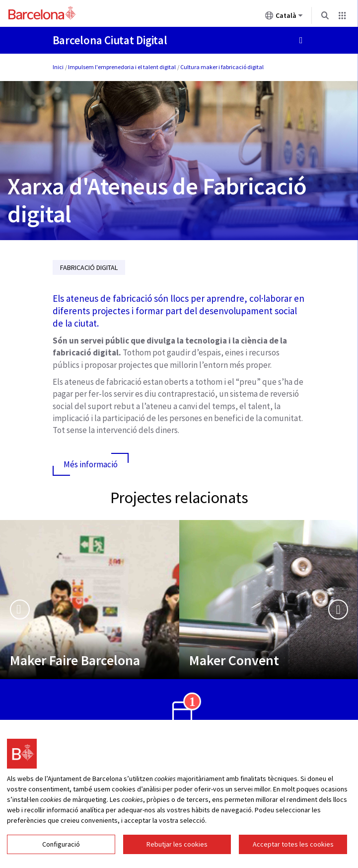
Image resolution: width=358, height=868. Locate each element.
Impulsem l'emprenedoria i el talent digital (122, 67)
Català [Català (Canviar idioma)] (284, 17)
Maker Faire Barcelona (75, 660)
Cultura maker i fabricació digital (222, 67)
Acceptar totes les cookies (293, 844)
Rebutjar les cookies (177, 844)
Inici (58, 67)
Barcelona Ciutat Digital (110, 40)
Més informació (91, 464)
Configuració (61, 844)
